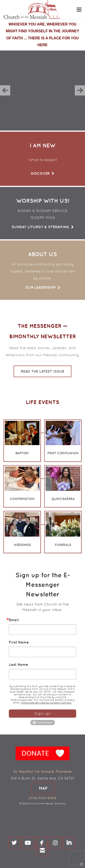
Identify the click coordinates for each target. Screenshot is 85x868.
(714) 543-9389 (43, 798)
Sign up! (42, 713)
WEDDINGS (22, 545)
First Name (19, 642)
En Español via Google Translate (43, 771)
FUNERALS (63, 545)
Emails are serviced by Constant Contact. (47, 703)
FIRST (63, 453)
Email (14, 620)
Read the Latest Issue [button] (42, 371)
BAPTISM (22, 453)
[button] (43, 788)
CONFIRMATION (22, 499)
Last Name (18, 664)
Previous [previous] (5, 90)
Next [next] (80, 90)
